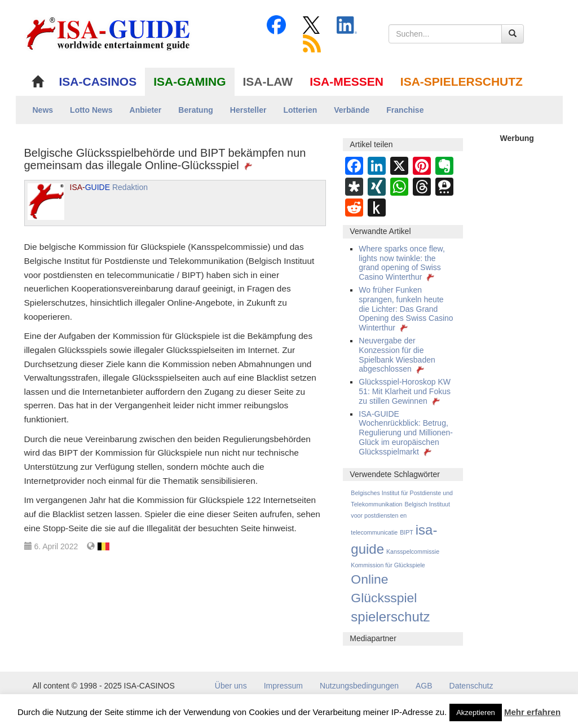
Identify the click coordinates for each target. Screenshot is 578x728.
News (43, 110)
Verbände (352, 110)
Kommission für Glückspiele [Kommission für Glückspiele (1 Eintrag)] (388, 565)
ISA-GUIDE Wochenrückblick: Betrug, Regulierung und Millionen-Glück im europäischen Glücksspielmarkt (406, 433)
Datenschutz (471, 686)
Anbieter (146, 110)
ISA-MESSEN (347, 81)
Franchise (405, 110)
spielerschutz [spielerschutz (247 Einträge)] (390, 617)
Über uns (231, 686)
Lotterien (300, 110)
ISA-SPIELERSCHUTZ (462, 81)
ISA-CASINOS (98, 81)
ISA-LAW (268, 81)
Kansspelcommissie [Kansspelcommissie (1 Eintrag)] (413, 551)
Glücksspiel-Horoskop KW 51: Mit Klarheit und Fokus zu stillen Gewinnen (405, 391)
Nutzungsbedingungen (359, 686)
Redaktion (109, 187)
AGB (424, 686)
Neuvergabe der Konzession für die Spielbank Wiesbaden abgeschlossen (397, 355)
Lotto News (91, 110)
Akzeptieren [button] (476, 712)
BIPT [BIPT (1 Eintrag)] (407, 532)
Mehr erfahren (532, 712)
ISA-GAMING (189, 81)
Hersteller (248, 110)
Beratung (195, 110)
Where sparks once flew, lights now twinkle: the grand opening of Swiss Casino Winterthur (402, 263)
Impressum (283, 686)
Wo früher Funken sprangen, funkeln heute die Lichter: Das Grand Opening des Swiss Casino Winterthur (406, 309)
